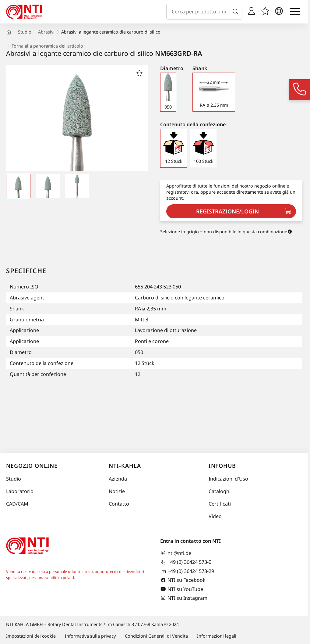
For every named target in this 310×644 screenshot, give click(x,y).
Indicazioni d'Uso (228, 479)
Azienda (118, 479)
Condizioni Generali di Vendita (156, 636)
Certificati (220, 504)
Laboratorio (20, 491)
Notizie (117, 491)
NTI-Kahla (125, 466)
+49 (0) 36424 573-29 (187, 571)
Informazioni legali (217, 636)
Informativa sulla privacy (90, 636)
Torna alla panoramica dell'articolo (45, 46)
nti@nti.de (176, 553)
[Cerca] (237, 12)
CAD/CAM (17, 504)
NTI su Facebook (183, 580)
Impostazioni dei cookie (31, 636)
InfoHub (222, 466)
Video (215, 516)
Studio (14, 479)
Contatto (119, 504)
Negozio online (32, 466)
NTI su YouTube (182, 589)
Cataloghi (220, 491)
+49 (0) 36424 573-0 (186, 562)
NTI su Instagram (184, 598)
